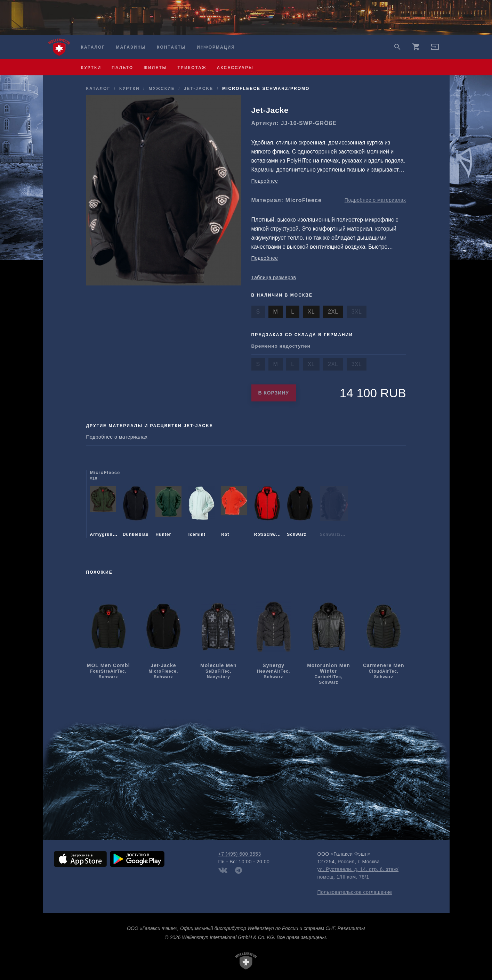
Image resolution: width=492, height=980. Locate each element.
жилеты (155, 68)
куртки (91, 68)
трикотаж (192, 68)
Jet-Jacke (199, 89)
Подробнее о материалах (375, 200)
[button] (435, 49)
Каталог (93, 47)
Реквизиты (351, 928)
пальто (122, 68)
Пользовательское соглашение (355, 892)
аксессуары (235, 68)
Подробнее (265, 181)
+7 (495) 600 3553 (240, 854)
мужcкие (162, 89)
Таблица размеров (274, 277)
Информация (216, 47)
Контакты (171, 47)
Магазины (131, 47)
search (397, 47)
